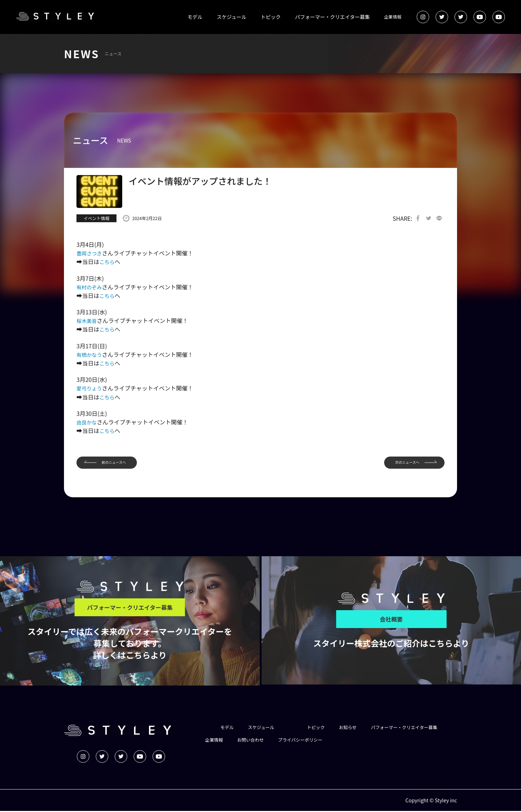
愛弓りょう (91, 388)
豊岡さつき (91, 254)
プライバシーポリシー (398, 741)
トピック (271, 17)
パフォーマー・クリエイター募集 (333, 17)
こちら (108, 262)
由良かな (88, 422)
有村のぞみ (91, 287)
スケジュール (232, 17)
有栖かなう (91, 354)
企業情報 (393, 17)
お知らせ (356, 728)
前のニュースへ (118, 463)
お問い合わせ (343, 741)
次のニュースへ (402, 463)
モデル (195, 17)
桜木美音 (88, 321)
